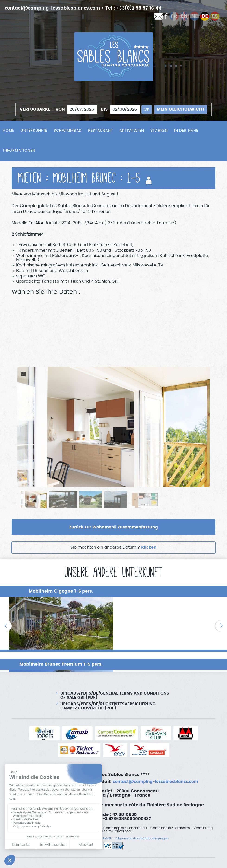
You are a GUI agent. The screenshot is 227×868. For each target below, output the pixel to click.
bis (104, 109)
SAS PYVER (102, 826)
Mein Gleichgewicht (181, 109)
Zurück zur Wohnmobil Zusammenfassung (114, 527)
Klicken (149, 548)
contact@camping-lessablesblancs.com (55, 8)
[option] (57, 619)
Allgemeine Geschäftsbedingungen (142, 826)
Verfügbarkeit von (42, 109)
